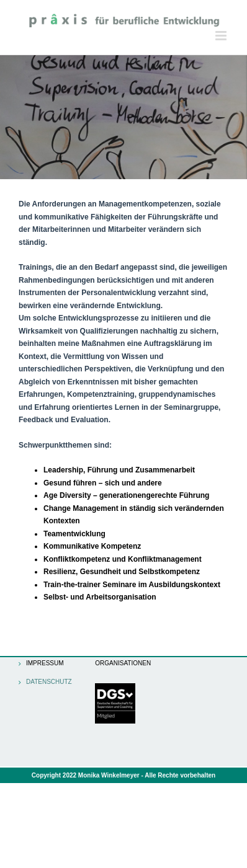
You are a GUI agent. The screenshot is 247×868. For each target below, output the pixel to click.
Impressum (45, 663)
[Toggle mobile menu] (222, 36)
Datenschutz (47, 682)
